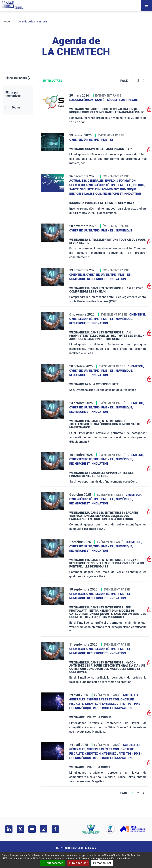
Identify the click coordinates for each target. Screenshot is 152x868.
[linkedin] (9, 829)
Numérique (124, 230)
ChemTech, (78, 185)
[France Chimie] (12, 5)
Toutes (16, 108)
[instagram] (44, 829)
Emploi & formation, (121, 181)
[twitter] (20, 829)
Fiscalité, (77, 704)
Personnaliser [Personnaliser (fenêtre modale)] (102, 863)
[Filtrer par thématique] (18, 94)
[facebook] (55, 829)
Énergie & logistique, (86, 194)
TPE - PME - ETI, (122, 185)
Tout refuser (78, 863)
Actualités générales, (87, 181)
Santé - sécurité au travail (116, 100)
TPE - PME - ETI (104, 140)
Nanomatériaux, (82, 100)
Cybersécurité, (81, 140)
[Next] (144, 81)
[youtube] (32, 829)
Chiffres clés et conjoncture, (111, 699)
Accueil (7, 22)
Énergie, (139, 185)
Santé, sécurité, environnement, (95, 189)
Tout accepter (53, 863)
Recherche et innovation (122, 194)
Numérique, (129, 189)
